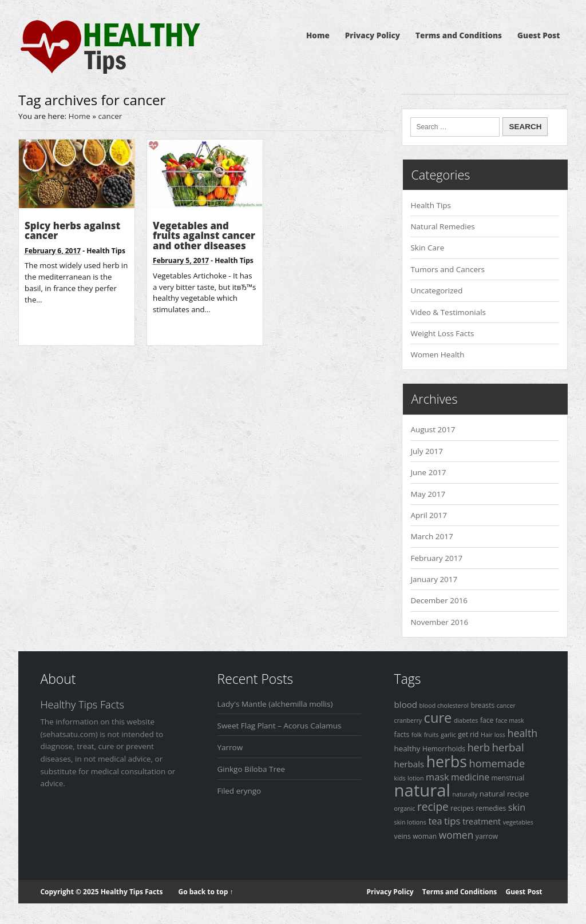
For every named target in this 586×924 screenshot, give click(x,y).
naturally (465, 794)
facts (402, 734)
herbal (508, 747)
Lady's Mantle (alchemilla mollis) (275, 704)
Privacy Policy (373, 35)
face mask (510, 720)
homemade (497, 763)
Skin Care (427, 248)
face (487, 720)
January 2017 (434, 579)
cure (438, 718)
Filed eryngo (239, 791)
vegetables (518, 822)
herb (479, 747)
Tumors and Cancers (448, 269)
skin (517, 807)
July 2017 (426, 451)
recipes (462, 808)
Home (318, 35)
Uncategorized (436, 290)
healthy (407, 748)
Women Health (437, 355)
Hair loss (493, 735)
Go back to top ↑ (205, 892)
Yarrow (230, 747)
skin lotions (410, 822)
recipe (433, 807)
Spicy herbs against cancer (72, 231)
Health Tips (106, 251)
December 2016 (439, 600)
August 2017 (433, 429)
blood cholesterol (444, 706)
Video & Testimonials (448, 312)
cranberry (408, 720)
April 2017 (429, 515)
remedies (491, 808)
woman (425, 836)
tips (452, 821)
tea (435, 821)
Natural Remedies (442, 226)
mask (437, 777)
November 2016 (439, 622)
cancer (506, 706)
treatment (482, 821)
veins (403, 836)
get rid (468, 734)
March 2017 (431, 536)
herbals (409, 764)
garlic (448, 735)
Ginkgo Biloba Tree (252, 769)
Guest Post (539, 35)
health (522, 733)
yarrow (487, 836)
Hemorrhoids (444, 749)
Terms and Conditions (459, 35)
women (456, 835)
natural (422, 790)
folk (417, 735)
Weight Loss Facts (442, 333)
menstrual (508, 778)
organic (405, 808)
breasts (482, 705)
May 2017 (428, 494)
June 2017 (428, 472)
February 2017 (436, 558)
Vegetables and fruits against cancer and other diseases (204, 236)
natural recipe (504, 794)
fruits (431, 735)
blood (406, 704)
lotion (416, 778)
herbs (447, 761)
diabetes (466, 720)
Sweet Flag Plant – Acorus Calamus (280, 726)
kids (400, 778)
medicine (470, 777)
